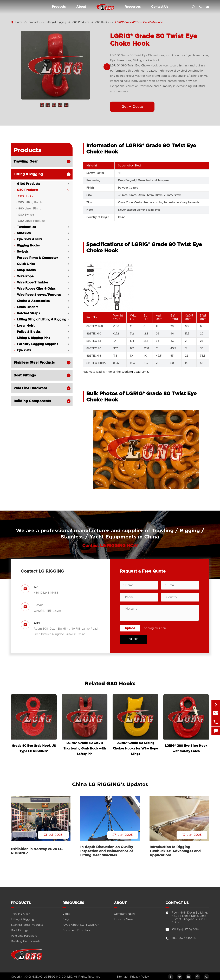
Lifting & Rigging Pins (33, 338)
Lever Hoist (26, 326)
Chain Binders (28, 307)
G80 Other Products (32, 221)
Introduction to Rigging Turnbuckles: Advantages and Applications (175, 851)
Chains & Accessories (33, 301)
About (81, 7)
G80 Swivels (26, 215)
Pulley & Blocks (29, 332)
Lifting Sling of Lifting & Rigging (42, 320)
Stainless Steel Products (34, 363)
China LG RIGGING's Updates (110, 785)
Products (59, 7)
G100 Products (28, 184)
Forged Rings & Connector (37, 258)
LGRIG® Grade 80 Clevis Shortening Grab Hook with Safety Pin (85, 749)
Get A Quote (132, 107)
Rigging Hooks (28, 246)
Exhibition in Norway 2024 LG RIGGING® (37, 851)
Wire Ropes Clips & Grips (36, 289)
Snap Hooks (26, 270)
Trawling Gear (26, 162)
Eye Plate (24, 350)
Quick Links (26, 264)
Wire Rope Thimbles (33, 283)
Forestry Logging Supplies (37, 344)
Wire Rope (25, 276)
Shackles (24, 233)
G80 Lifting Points (30, 202)
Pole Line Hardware (30, 388)
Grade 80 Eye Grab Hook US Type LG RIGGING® (34, 749)
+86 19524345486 (46, 593)
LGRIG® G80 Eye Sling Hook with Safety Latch (186, 749)
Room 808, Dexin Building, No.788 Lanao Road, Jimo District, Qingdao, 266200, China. (66, 631)
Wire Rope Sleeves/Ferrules (39, 295)
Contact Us (160, 7)
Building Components (32, 401)
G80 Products (81, 22)
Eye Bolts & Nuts (30, 239)
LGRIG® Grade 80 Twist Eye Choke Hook (139, 22)
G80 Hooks (102, 22)
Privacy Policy (140, 977)
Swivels (23, 252)
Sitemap (122, 977)
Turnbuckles (26, 227)
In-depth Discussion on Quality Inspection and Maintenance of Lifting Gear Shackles (107, 851)
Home (19, 22)
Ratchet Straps (28, 313)
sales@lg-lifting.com (47, 611)
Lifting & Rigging (56, 22)
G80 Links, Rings (29, 209)
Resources (133, 7)
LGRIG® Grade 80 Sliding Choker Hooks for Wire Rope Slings (135, 749)
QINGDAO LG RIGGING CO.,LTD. (51, 977)
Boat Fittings (25, 375)
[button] (107, 67)
